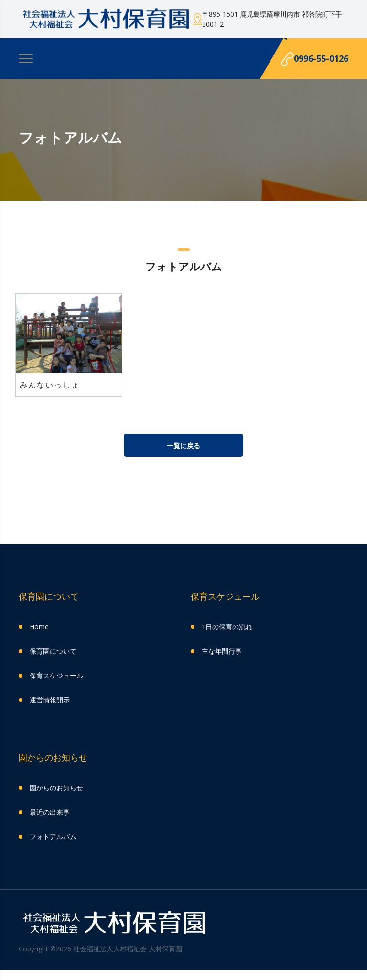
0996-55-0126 (315, 59)
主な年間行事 (222, 651)
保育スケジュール (56, 675)
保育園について (53, 651)
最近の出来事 (50, 812)
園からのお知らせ (56, 788)
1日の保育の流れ (227, 627)
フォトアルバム (53, 836)
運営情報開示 (50, 700)
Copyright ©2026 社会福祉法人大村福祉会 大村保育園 (100, 949)
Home (39, 627)
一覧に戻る (183, 446)
